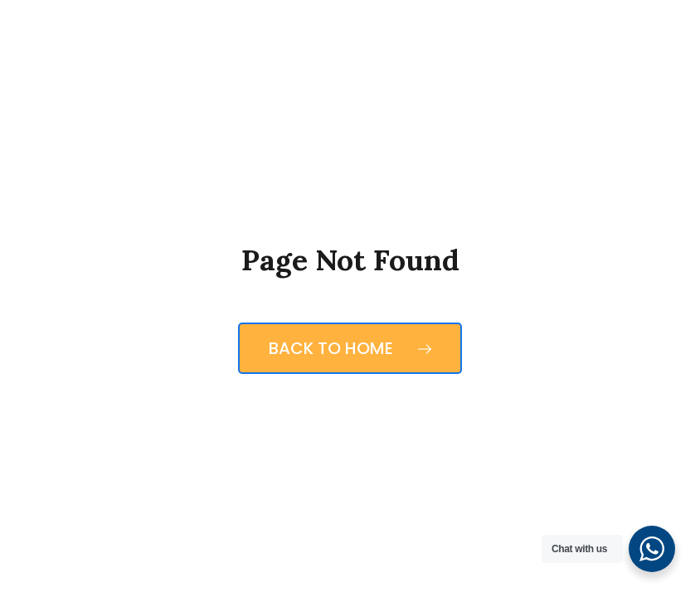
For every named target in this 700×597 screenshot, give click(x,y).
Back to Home (350, 348)
